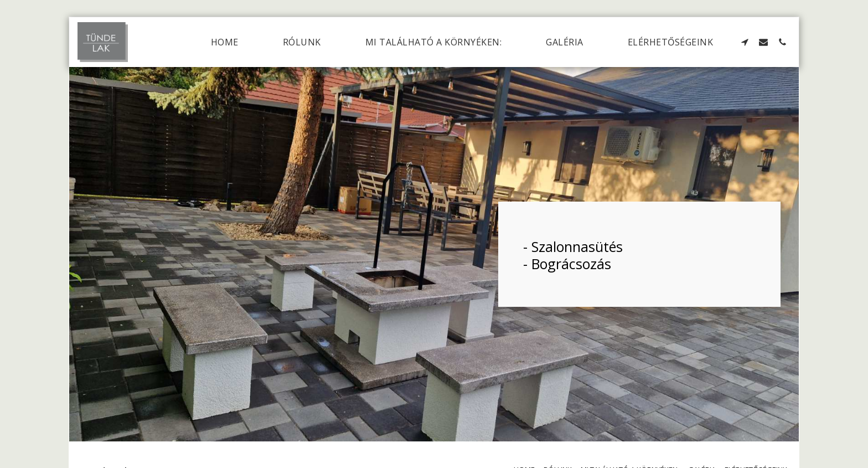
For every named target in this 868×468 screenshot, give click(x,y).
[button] (745, 42)
